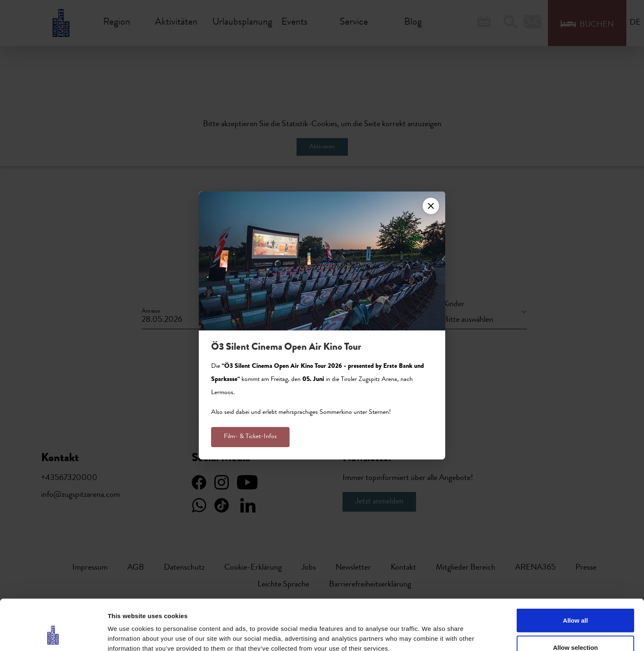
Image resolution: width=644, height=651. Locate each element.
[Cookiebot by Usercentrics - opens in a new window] (53, 635)
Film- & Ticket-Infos (250, 437)
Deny (576, 629)
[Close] (431, 206)
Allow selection (575, 602)
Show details (431, 630)
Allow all (576, 575)
